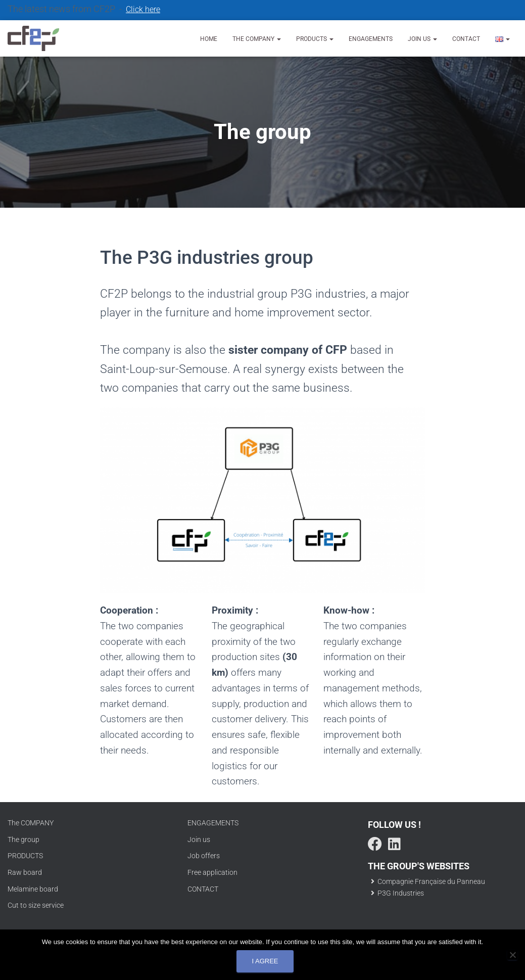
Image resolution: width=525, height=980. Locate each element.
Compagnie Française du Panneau (426, 881)
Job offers (204, 856)
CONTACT (203, 889)
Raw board (25, 872)
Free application (212, 872)
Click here (143, 9)
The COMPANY (31, 823)
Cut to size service (36, 905)
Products (315, 39)
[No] (512, 955)
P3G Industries (396, 893)
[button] (278, 39)
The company (257, 39)
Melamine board (33, 889)
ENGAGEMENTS (213, 823)
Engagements (371, 39)
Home (209, 39)
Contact (466, 39)
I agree (265, 961)
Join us (422, 39)
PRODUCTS (25, 856)
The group (23, 839)
